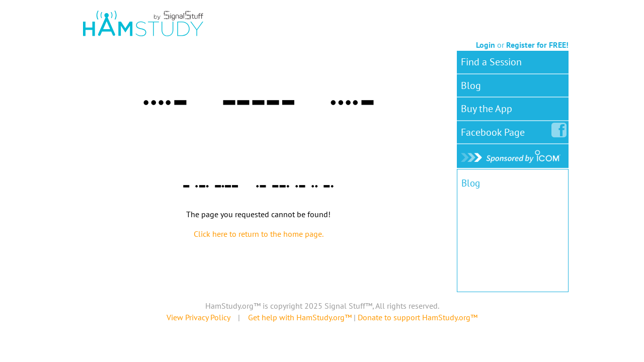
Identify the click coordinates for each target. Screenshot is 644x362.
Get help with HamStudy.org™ (300, 317)
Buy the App (487, 109)
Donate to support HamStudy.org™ (418, 317)
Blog (471, 85)
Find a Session (491, 62)
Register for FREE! (537, 45)
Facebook (495, 130)
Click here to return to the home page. (259, 234)
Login (486, 45)
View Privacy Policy (198, 317)
